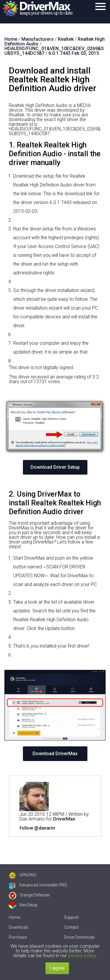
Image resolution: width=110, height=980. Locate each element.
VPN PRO (23, 875)
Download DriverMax (55, 754)
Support (71, 917)
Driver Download (79, 937)
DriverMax (64, 819)
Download (18, 927)
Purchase (18, 937)
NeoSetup (23, 905)
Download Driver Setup (55, 467)
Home (15, 917)
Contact (71, 927)
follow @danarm (37, 828)
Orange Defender (29, 895)
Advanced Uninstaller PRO (38, 885)
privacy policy (82, 956)
